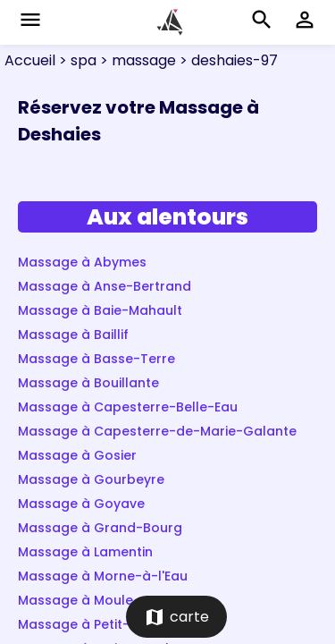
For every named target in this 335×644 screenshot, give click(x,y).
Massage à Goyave (81, 504)
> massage (136, 60)
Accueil (30, 60)
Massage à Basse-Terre (96, 359)
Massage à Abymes (82, 262)
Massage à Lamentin (85, 552)
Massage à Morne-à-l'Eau (103, 576)
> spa (76, 60)
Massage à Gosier (77, 455)
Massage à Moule (75, 600)
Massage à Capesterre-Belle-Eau (128, 407)
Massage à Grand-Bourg (100, 528)
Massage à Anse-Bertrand (105, 286)
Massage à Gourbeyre (91, 479)
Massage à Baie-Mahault (100, 310)
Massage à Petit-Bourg (93, 624)
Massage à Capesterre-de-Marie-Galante (157, 431)
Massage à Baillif (73, 335)
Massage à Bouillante (88, 383)
